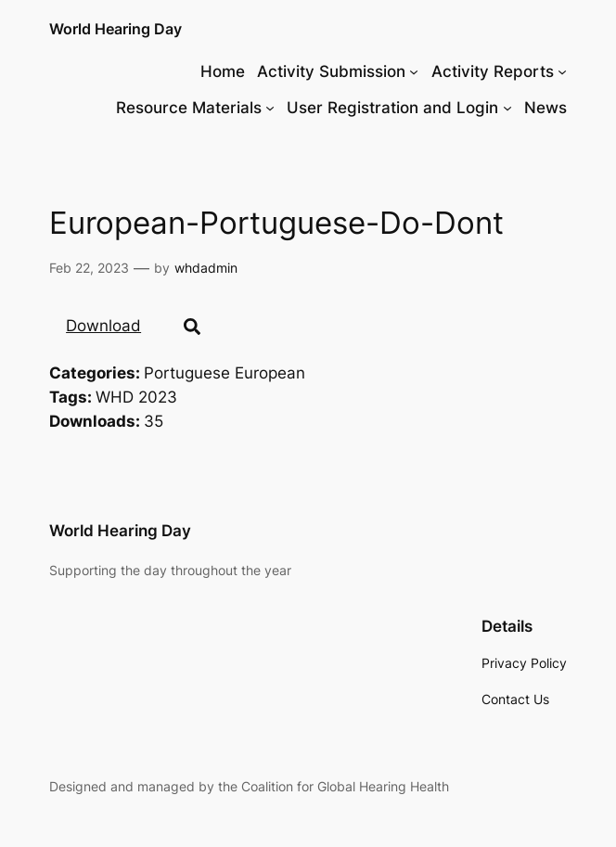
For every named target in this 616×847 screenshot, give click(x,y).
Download (103, 326)
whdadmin (206, 268)
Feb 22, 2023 (89, 268)
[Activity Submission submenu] (414, 71)
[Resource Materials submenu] (270, 108)
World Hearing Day (115, 29)
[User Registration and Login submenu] (507, 108)
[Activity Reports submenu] (562, 71)
